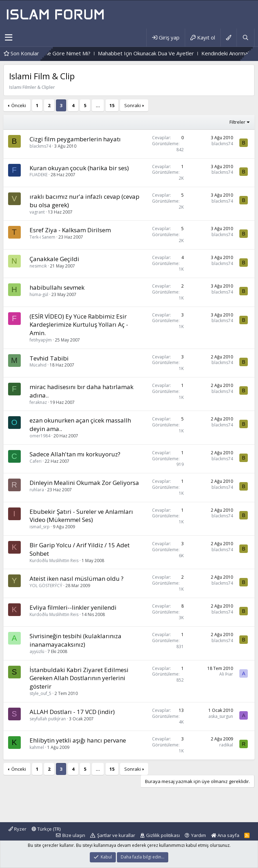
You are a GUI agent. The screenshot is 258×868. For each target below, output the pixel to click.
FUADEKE (39, 175)
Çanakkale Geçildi (54, 259)
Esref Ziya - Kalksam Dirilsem (70, 230)
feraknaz (38, 402)
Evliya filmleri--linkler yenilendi (73, 607)
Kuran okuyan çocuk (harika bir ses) (79, 168)
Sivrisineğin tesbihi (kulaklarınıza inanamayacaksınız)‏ (75, 640)
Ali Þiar (226, 674)
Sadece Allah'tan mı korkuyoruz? (75, 454)
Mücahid (38, 365)
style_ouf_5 (40, 693)
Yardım (199, 835)
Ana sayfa (225, 835)
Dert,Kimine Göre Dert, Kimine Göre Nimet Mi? (69, 53)
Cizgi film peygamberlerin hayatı (75, 139)
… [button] (98, 105)
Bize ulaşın (74, 835)
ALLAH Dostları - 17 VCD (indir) (72, 712)
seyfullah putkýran (48, 719)
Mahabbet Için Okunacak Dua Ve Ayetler (181, 53)
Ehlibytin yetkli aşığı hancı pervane (78, 740)
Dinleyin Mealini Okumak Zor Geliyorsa (84, 483)
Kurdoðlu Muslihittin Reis (54, 561)
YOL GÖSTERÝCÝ (46, 586)
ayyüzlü (37, 651)
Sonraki (133, 105)
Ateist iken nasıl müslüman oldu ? (77, 578)
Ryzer (17, 829)
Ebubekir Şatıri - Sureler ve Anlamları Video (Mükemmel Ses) (81, 516)
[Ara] (245, 38)
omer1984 (40, 436)
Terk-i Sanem (42, 237)
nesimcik (38, 266)
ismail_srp (40, 527)
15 (112, 105)
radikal (226, 745)
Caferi (36, 461)
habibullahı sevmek (57, 287)
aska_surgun (221, 716)
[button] (9, 38)
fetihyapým (41, 340)
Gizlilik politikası (163, 835)
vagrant (37, 212)
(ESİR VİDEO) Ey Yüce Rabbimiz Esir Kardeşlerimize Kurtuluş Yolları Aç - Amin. (79, 325)
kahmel (37, 747)
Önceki (19, 105)
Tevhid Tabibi (49, 358)
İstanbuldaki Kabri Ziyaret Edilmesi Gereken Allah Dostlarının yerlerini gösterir (79, 678)
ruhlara (37, 490)
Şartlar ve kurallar (116, 835)
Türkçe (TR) (46, 829)
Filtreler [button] (237, 122)
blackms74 (40, 146)
